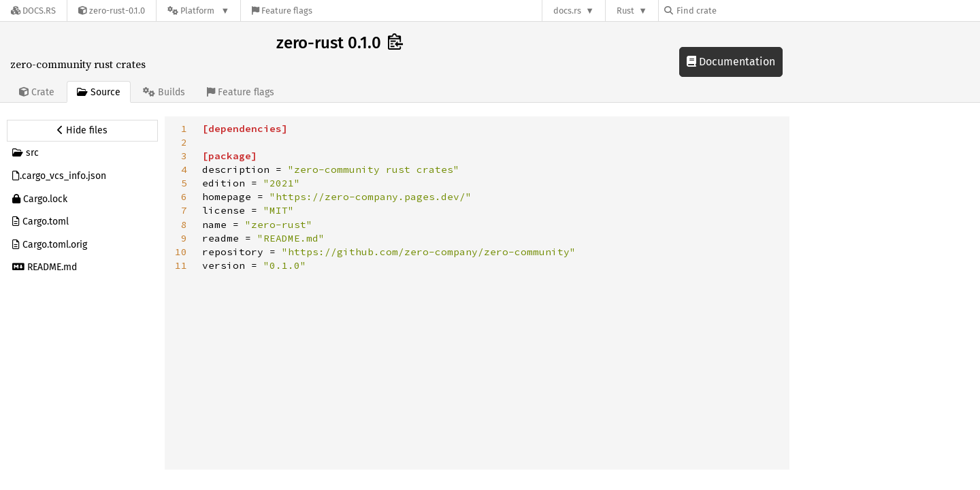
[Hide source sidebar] (82, 131)
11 (181, 265)
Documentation (731, 62)
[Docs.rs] (33, 11)
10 (181, 252)
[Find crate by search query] (732, 11)
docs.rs (567, 11)
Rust (625, 11)
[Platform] (198, 11)
